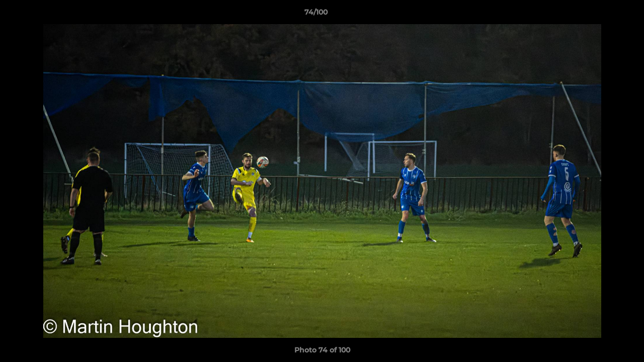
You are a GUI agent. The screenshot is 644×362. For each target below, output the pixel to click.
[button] (602, 15)
